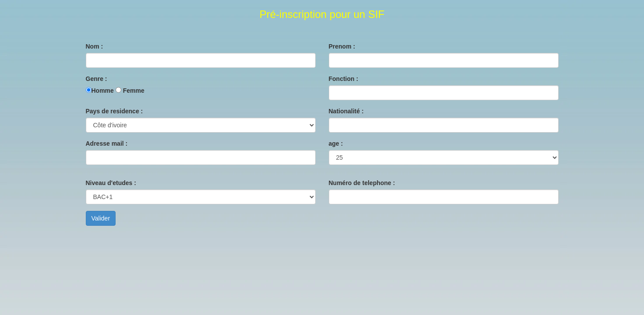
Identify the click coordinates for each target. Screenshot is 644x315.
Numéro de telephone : (362, 183)
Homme (103, 91)
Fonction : (344, 79)
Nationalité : (346, 111)
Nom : (95, 46)
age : (336, 143)
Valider (101, 218)
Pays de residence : (114, 111)
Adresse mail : (107, 143)
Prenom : (342, 46)
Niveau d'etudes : (111, 183)
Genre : (97, 79)
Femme (134, 91)
